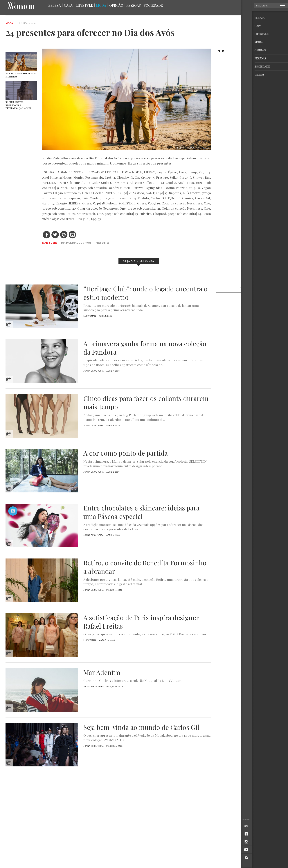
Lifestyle (84, 5)
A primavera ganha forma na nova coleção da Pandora (145, 348)
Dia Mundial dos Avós (76, 243)
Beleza (55, 5)
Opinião (116, 5)
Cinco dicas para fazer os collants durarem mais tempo (146, 403)
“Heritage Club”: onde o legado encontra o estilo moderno (145, 293)
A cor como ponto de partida (126, 453)
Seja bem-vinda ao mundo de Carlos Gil (141, 727)
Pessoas (134, 5)
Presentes (102, 243)
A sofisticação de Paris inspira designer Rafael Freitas (141, 622)
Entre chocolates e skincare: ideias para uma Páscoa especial (141, 512)
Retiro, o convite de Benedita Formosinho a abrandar (145, 567)
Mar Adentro (102, 672)
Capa (68, 5)
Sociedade (153, 5)
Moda (101, 5)
